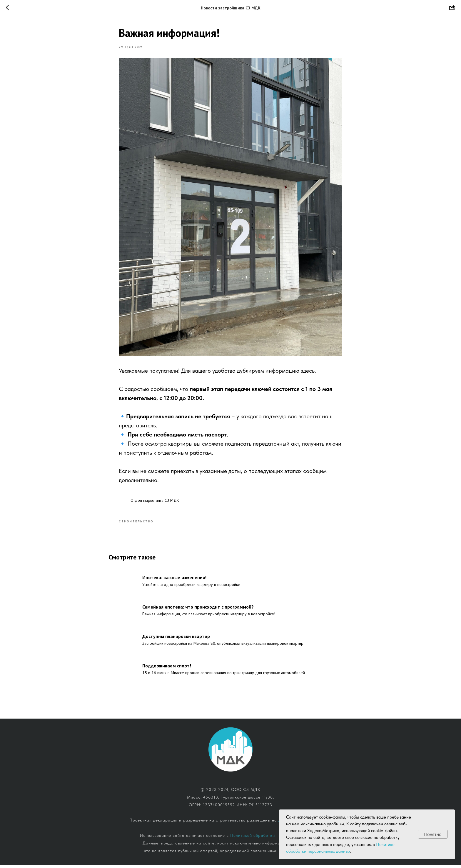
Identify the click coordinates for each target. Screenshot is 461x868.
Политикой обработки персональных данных (276, 838)
